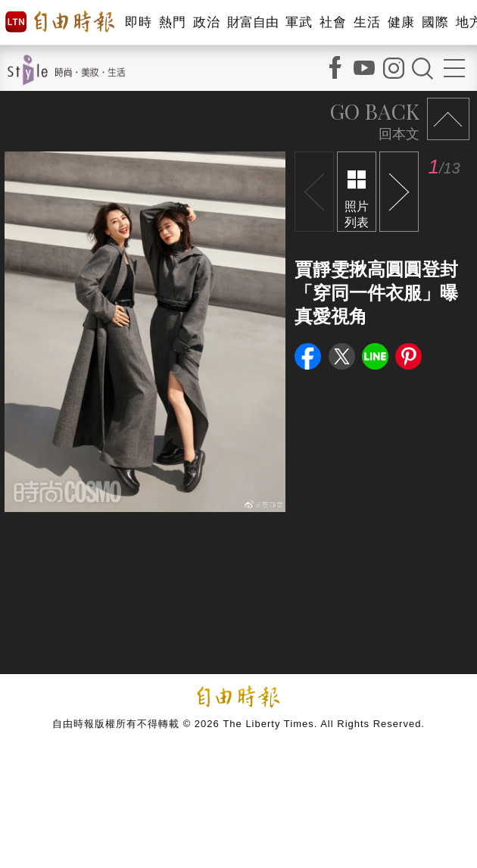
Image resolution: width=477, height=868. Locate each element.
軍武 (299, 22)
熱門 (172, 22)
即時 (138, 22)
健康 (401, 22)
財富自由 (253, 22)
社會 (333, 22)
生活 (367, 22)
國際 (435, 22)
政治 (206, 22)
